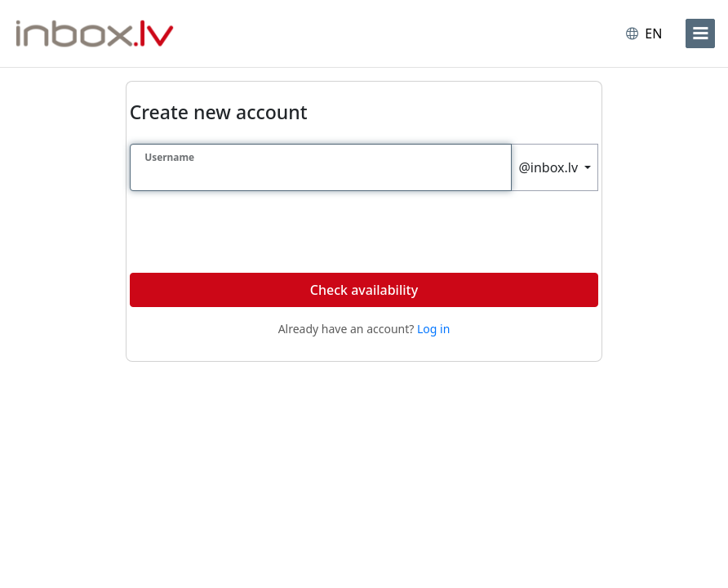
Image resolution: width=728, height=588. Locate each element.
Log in (433, 329)
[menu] (700, 33)
